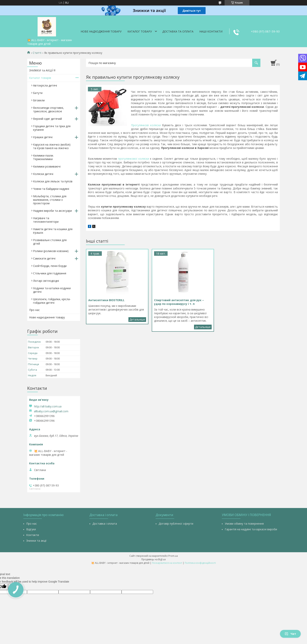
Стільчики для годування (50, 273)
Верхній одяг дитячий (47, 119)
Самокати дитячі (44, 258)
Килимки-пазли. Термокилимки (43, 157)
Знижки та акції (36, 541)
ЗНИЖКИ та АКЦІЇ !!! (42, 70)
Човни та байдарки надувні (51, 189)
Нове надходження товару (101, 31)
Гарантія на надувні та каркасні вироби (251, 529)
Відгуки (31, 529)
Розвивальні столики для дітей (50, 242)
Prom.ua (173, 556)
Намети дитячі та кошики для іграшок (53, 231)
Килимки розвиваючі (47, 166)
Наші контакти (211, 31)
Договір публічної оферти (176, 524)
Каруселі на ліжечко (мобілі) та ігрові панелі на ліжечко (52, 146)
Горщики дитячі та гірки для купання (52, 128)
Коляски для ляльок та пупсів (53, 181)
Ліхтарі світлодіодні (46, 281)
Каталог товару (140, 31)
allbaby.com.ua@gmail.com (51, 411)
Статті (37, 53)
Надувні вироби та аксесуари (52, 211)
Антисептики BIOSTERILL (137, 320)
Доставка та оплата (178, 31)
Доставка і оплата (105, 524)
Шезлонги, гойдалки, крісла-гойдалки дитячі (52, 301)
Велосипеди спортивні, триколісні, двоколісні (48, 109)
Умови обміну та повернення (244, 524)
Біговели (39, 100)
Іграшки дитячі (43, 137)
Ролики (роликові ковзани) (51, 251)
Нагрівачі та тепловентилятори (46, 220)
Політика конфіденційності (200, 563)
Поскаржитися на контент (167, 563)
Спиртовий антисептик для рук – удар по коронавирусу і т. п (203, 327)
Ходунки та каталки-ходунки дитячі (52, 290)
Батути (38, 93)
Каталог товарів (40, 78)
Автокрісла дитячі (45, 85)
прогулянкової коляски (134, 159)
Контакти (33, 535)
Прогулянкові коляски (146, 125)
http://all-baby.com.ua (48, 406)
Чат (290, 634)
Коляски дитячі (43, 174)
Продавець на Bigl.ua (153, 559)
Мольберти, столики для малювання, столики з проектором (50, 200)
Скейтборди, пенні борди (50, 266)
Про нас (34, 310)
